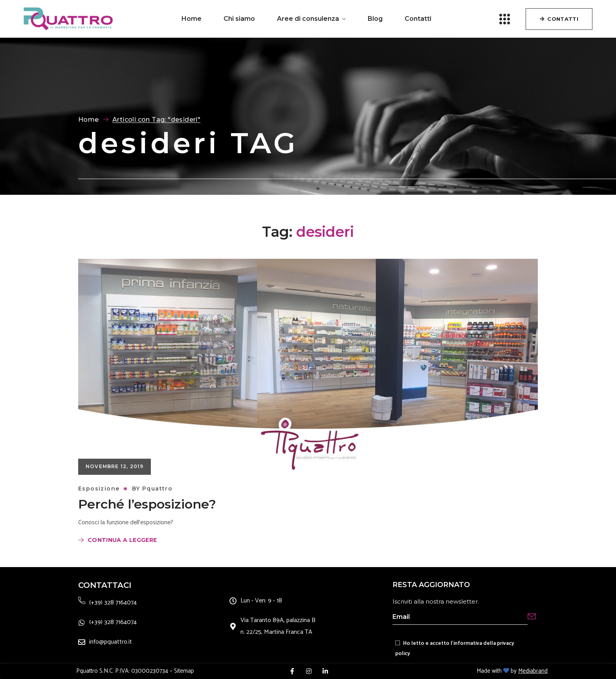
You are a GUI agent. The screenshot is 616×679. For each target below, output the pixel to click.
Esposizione (99, 489)
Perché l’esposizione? (147, 504)
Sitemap (184, 671)
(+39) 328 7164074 (113, 603)
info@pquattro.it (111, 642)
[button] (559, 19)
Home (89, 120)
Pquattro (157, 489)
